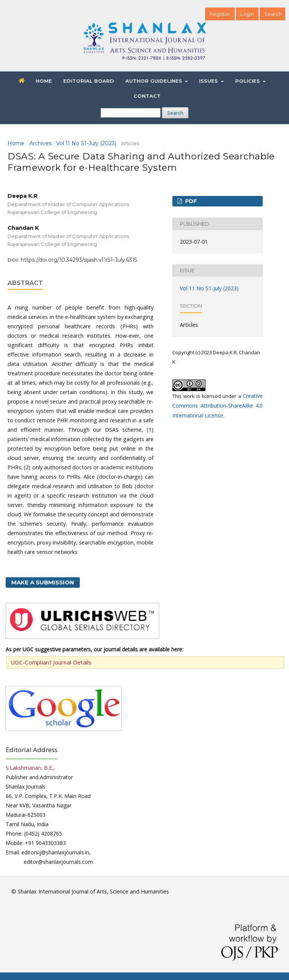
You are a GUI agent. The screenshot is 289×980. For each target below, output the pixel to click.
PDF (190, 201)
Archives (40, 143)
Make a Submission (43, 582)
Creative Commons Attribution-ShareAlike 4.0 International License (218, 406)
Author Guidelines (154, 81)
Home (44, 81)
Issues (209, 81)
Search (175, 113)
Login (247, 14)
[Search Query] (131, 113)
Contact (147, 96)
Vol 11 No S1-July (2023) (86, 143)
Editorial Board (89, 81)
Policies (248, 81)
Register (220, 14)
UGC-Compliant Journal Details (51, 662)
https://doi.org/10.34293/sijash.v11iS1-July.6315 (79, 260)
